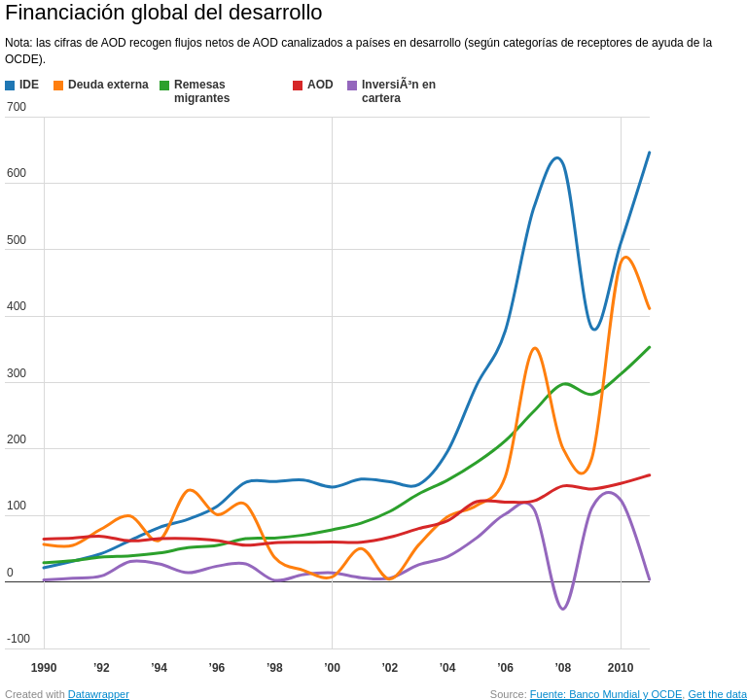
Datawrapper (99, 694)
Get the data (717, 694)
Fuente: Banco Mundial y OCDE (606, 694)
